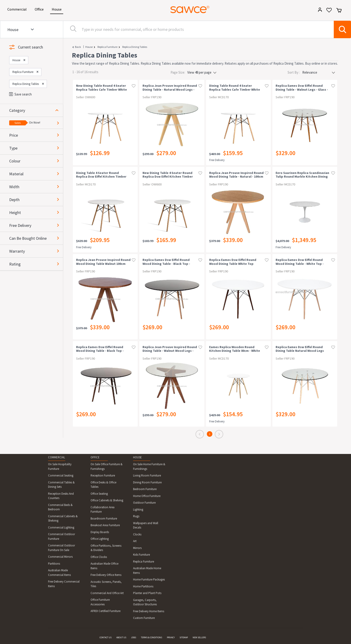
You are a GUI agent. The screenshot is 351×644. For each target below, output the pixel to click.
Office (40, 9)
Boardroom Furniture (104, 518)
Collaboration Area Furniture (103, 510)
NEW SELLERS (199, 637)
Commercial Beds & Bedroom (60, 507)
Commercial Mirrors (60, 557)
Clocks (137, 534)
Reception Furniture (103, 475)
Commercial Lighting (61, 527)
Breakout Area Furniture (105, 525)
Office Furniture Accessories (100, 602)
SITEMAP (184, 637)
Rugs (136, 516)
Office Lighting (100, 539)
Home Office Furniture (147, 496)
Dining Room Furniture (147, 482)
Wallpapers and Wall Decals (146, 525)
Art (135, 541)
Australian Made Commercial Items (59, 573)
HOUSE (137, 457)
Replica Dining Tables (135, 47)
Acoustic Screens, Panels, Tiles (106, 584)
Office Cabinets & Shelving (107, 500)
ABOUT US (121, 637)
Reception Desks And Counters (61, 496)
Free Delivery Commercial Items (64, 584)
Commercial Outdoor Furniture (61, 536)
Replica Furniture (107, 47)
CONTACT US (106, 637)
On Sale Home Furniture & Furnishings (149, 466)
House (57, 9)
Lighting (138, 510)
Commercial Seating (61, 475)
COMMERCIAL (57, 457)
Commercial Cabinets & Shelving (63, 518)
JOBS (134, 637)
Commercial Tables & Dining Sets (61, 485)
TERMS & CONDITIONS (151, 637)
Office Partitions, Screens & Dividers (106, 548)
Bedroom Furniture (145, 489)
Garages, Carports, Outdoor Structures (145, 602)
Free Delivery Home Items (149, 611)
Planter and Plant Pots (147, 593)
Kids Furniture (141, 555)
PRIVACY (171, 637)
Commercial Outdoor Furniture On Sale (61, 548)
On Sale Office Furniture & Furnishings (107, 466)
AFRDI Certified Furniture (106, 611)
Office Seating (99, 494)
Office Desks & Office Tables (103, 485)
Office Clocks (99, 557)
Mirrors (137, 548)
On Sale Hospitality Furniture (60, 466)
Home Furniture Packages (149, 579)
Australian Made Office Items (104, 566)
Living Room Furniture (147, 475)
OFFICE (95, 457)
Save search (20, 94)
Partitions (54, 564)
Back (78, 47)
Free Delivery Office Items (106, 575)
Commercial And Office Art (107, 593)
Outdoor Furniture (144, 503)
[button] (36, 110)
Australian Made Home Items (147, 570)
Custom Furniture (144, 618)
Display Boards (100, 532)
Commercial (18, 9)
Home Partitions (143, 586)
